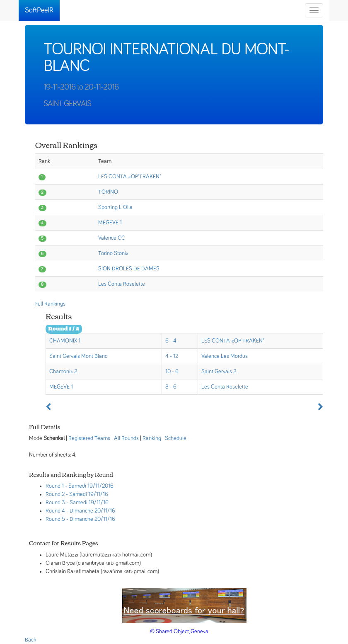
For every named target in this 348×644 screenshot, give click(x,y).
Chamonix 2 (63, 372)
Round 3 (55, 503)
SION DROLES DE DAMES (129, 269)
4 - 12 (172, 356)
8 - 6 (171, 387)
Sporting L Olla (115, 207)
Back (30, 640)
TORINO (108, 192)
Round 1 (55, 486)
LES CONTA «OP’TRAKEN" (130, 177)
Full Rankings (50, 304)
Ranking (152, 438)
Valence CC (112, 238)
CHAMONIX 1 (65, 341)
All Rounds (126, 438)
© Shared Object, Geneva (179, 632)
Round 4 (55, 511)
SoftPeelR (39, 10)
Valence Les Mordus (225, 356)
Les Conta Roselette (122, 284)
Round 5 (55, 519)
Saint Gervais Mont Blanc (78, 356)
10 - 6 (172, 372)
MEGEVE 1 (110, 223)
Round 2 (55, 494)
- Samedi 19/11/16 (87, 494)
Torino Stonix (113, 253)
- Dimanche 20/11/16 (91, 511)
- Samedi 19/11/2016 (89, 486)
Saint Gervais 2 (219, 372)
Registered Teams (89, 438)
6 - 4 (171, 341)
